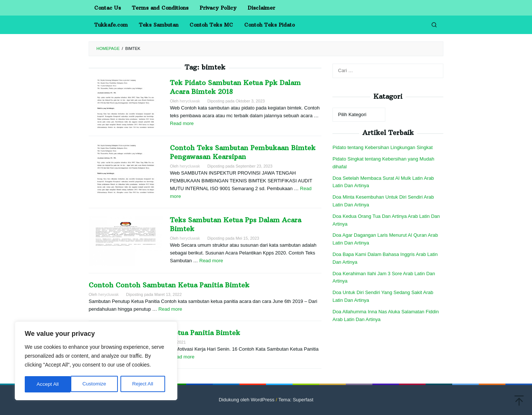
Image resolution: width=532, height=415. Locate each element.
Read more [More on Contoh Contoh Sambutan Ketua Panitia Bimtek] (170, 309)
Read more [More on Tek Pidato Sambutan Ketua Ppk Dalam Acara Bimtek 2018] (182, 123)
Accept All (145, 384)
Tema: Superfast (296, 400)
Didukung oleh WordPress (247, 400)
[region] (96, 361)
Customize (48, 384)
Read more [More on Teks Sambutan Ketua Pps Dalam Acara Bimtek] (211, 261)
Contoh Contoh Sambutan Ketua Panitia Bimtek (169, 285)
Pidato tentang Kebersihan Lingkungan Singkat (383, 147)
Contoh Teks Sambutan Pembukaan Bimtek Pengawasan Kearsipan (243, 152)
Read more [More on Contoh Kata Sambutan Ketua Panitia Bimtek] (183, 357)
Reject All (97, 384)
